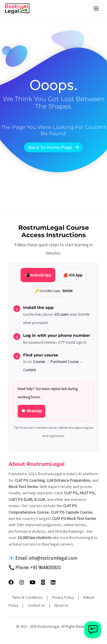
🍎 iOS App (73, 275)
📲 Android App (38, 275)
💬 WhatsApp (32, 411)
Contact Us (36, 605)
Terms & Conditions (27, 597)
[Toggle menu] (96, 9)
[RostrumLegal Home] (17, 9)
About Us (61, 605)
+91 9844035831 (46, 567)
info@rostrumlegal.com (53, 558)
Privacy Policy (63, 597)
